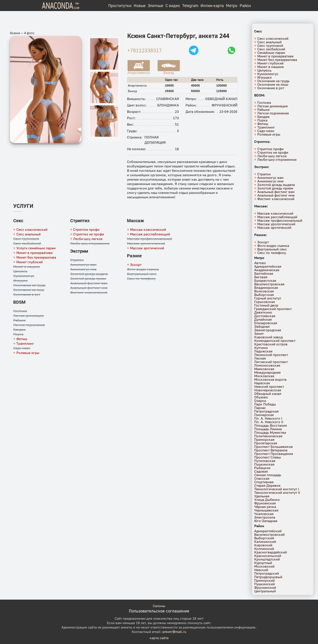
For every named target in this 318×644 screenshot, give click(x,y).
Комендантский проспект (275, 341)
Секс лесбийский (27, 243)
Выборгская (264, 295)
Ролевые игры (28, 353)
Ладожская (263, 351)
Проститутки (120, 6)
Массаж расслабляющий (150, 234)
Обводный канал (221, 99)
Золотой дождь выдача (89, 274)
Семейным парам (271, 53)
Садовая (261, 471)
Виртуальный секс (142, 274)
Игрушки (20, 280)
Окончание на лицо (29, 290)
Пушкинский (264, 584)
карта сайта (159, 638)
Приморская (264, 439)
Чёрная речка (265, 507)
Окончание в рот (27, 294)
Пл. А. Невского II (269, 422)
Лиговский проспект (271, 362)
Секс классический (32, 229)
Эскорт (136, 265)
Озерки (260, 401)
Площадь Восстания (271, 425)
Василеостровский (269, 534)
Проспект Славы (268, 457)
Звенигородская (268, 330)
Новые (140, 6)
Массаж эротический (147, 248)
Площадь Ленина (268, 429)
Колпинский (264, 549)
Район (245, 6)
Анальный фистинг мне (89, 288)
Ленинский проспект (271, 355)
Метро (232, 6)
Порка (18, 334)
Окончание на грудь (29, 285)
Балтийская (264, 273)
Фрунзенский (224, 105)
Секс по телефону (141, 278)
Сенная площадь (268, 475)
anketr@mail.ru (174, 632)
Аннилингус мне (83, 269)
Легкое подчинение (29, 325)
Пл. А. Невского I (268, 418)
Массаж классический (148, 229)
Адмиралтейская (268, 266)
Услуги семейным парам (36, 248)
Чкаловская (264, 514)
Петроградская (266, 411)
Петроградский (267, 573)
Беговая (261, 277)
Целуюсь (20, 271)
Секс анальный (28, 234)
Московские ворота (270, 379)
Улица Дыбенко (267, 500)
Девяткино (263, 312)
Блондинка (168, 105)
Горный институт (268, 298)
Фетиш (22, 339)
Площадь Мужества (270, 432)
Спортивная (264, 482)
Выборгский (264, 538)
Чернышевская (266, 510)
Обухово (261, 397)
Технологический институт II (277, 492)
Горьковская (265, 302)
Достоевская (265, 316)
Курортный (263, 563)
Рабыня (19, 320)
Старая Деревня (267, 485)
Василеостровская (269, 284)
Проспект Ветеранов (271, 450)
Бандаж (19, 330)
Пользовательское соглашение (159, 611)
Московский (264, 566)
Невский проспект (269, 386)
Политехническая (268, 436)
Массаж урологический (146, 243)
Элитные (155, 6)
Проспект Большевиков (274, 447)
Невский (261, 570)
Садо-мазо (22, 348)
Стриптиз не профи (89, 234)
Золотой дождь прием (88, 278)
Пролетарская (266, 443)
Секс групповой (26, 239)
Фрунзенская (265, 503)
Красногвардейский (271, 552)
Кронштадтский (267, 559)
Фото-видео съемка (143, 269)
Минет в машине (26, 267)
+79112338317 (144, 50)
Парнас (260, 408)
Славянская (168, 99)
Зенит (259, 333)
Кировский (263, 545)
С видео (173, 6)
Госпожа (20, 311)
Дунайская (263, 319)
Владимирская (266, 288)
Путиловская (265, 461)
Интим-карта (212, 6)
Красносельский (268, 556)
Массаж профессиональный (150, 239)
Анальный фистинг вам (89, 283)
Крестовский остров (271, 344)
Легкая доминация (28, 316)
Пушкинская (264, 464)
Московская (264, 376)
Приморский (264, 580)
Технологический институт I (277, 489)
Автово (260, 263)
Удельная (262, 496)
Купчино (261, 348)
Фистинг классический (89, 292)
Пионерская (264, 415)
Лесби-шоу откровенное (90, 243)
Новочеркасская (268, 390)
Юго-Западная (266, 521)
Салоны (159, 606)
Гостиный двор (266, 305)
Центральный (265, 591)
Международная (267, 372)
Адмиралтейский (268, 531)
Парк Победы (265, 404)
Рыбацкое (262, 468)
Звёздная (262, 326)
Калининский (265, 542)
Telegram (190, 6)
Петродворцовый (268, 577)
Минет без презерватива (36, 257)
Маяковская (264, 369)
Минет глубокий (29, 262)
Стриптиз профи (86, 229)
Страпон (77, 260)
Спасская (262, 478)
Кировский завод (268, 337)
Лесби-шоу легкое (88, 239)
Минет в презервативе (34, 253)
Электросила (265, 517)
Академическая (267, 270)
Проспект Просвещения (274, 454)
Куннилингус (24, 276)
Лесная (260, 358)
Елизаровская (266, 323)
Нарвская (262, 383)
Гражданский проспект (273, 309)
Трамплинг (25, 343)
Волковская (264, 291)
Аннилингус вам (83, 265)
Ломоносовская (267, 365)
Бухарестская (265, 280)
